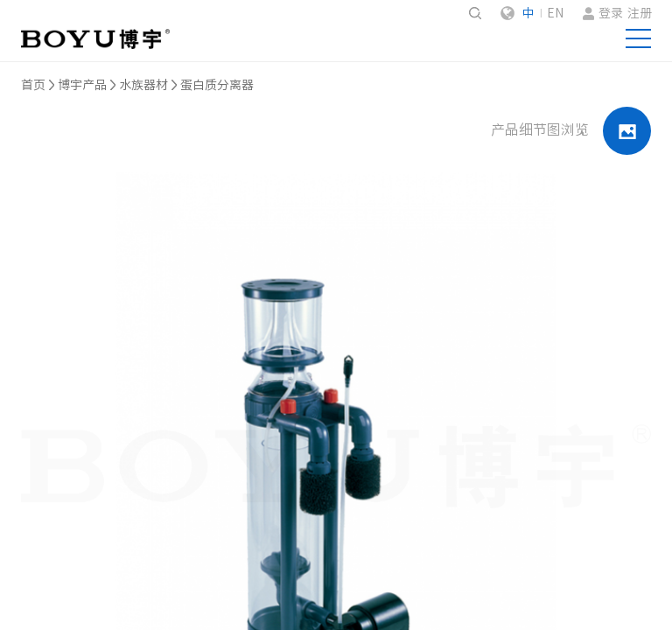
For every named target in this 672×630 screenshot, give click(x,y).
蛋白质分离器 (217, 85)
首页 (33, 85)
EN (555, 13)
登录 (611, 13)
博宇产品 (82, 85)
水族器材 (143, 85)
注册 (640, 13)
